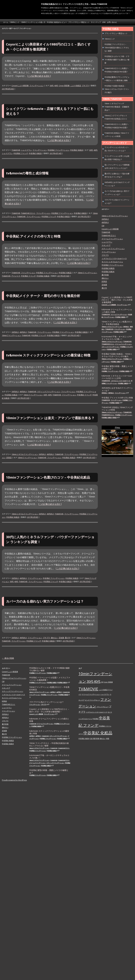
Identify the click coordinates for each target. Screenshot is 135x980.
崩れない (54, 638)
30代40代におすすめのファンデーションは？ (117, 389)
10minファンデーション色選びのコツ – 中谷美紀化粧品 (48, 477)
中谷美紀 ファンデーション (58, 150)
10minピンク (14, 22)
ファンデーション (37, 86)
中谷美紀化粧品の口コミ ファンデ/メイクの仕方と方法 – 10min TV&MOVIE (74, 4)
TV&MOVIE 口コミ (28, 213)
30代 (52, 86)
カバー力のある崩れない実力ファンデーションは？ (45, 601)
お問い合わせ (112, 22)
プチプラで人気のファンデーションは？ (47, 702)
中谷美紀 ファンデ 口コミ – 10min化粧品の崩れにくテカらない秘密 (117, 48)
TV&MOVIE (16, 150)
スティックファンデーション (49, 392)
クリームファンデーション (112, 239)
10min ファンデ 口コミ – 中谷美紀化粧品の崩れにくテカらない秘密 (49, 744)
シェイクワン (26, 150)
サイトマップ (96, 22)
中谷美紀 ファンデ (21, 153)
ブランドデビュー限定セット (79, 22)
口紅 (91, 739)
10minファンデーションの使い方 (33, 22)
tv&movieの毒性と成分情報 (27, 173)
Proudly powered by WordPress (14, 780)
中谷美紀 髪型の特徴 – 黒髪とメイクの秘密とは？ (117, 367)
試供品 (9, 458)
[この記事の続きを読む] (39, 76)
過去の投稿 (8, 658)
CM (103, 226)
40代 (56, 86)
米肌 (108, 739)
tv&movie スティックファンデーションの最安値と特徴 (48, 355)
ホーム (6, 22)
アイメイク (16, 276)
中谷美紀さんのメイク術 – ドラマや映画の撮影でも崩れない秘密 (117, 60)
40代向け (23, 332)
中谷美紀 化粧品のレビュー (57, 22)
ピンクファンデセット (92, 700)
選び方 (67, 638)
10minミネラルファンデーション (25, 454)
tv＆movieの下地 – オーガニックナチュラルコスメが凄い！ (117, 338)
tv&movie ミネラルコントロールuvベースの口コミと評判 (117, 377)
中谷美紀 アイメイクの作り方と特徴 (33, 236)
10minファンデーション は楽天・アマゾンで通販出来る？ (50, 418)
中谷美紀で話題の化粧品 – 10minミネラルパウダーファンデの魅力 (117, 89)
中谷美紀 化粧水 (108, 272)
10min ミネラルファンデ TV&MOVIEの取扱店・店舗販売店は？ (117, 107)
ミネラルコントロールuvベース (114, 258)
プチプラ (85, 86)
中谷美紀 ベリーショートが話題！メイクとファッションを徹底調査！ (50, 679)
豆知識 (61, 638)
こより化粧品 (76, 86)
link (104, 22)
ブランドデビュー (103, 707)
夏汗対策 (105, 275)
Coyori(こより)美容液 (20, 86)
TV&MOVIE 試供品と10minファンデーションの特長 (117, 409)
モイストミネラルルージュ (112, 262)
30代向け (15, 332)
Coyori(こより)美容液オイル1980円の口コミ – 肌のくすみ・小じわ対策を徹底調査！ (117, 300)
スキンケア (106, 245)
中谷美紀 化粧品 (77, 150)
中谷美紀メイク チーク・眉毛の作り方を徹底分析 (43, 296)
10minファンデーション (87, 273)
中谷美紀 (95, 719)
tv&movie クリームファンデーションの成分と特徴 (117, 311)
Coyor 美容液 (64, 86)
